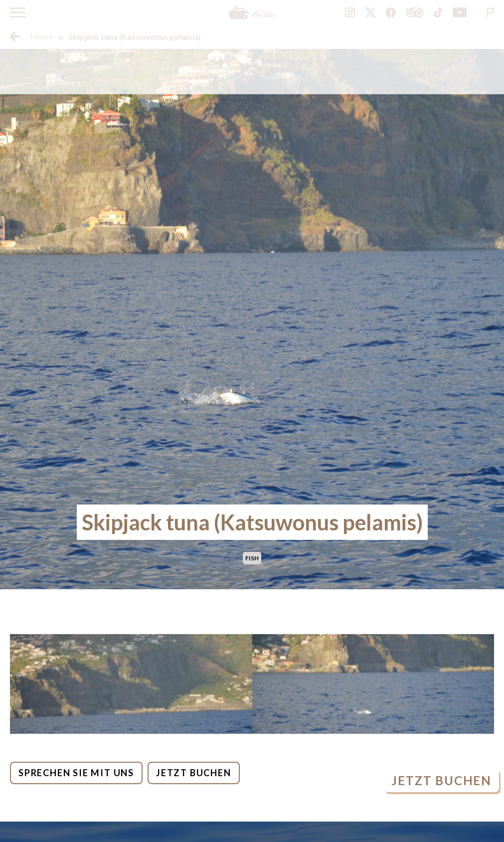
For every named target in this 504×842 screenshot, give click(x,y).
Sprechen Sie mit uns (76, 773)
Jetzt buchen (194, 773)
